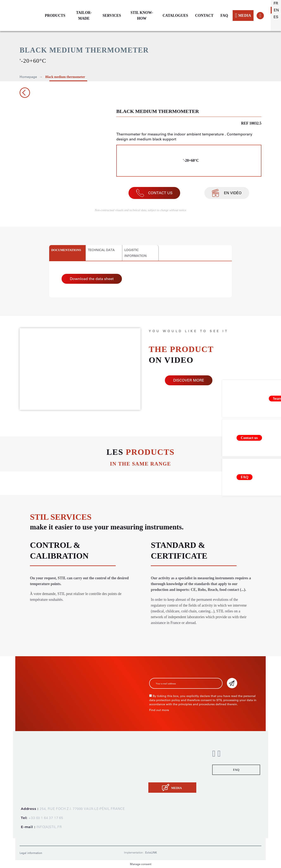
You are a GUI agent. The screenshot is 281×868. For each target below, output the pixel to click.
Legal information (31, 853)
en (276, 10)
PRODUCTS (55, 16)
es (276, 17)
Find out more (159, 710)
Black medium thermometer (65, 77)
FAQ (224, 16)
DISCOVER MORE (189, 380)
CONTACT (204, 16)
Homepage (28, 77)
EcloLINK (151, 853)
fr (276, 3)
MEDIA (243, 16)
